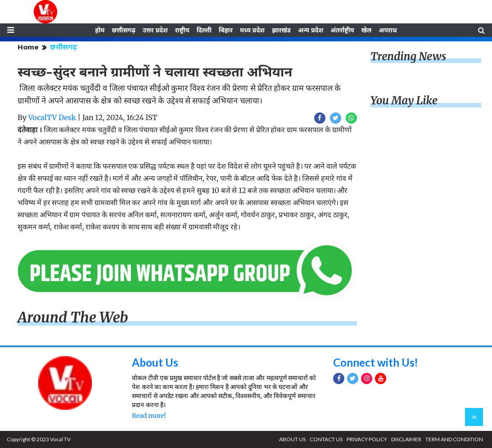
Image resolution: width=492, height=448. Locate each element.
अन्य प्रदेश (311, 30)
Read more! (149, 416)
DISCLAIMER (406, 439)
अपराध (388, 30)
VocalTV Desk (52, 117)
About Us (155, 362)
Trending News (408, 56)
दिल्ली (204, 30)
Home (28, 47)
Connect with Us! (376, 362)
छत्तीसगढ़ (123, 30)
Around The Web (73, 318)
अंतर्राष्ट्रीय (342, 30)
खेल (367, 30)
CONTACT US (326, 439)
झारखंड (281, 30)
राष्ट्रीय (182, 30)
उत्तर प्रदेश (155, 30)
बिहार (226, 30)
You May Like (404, 101)
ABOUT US (292, 439)
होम (100, 30)
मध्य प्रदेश (252, 30)
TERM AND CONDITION (454, 439)
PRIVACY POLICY (367, 439)
